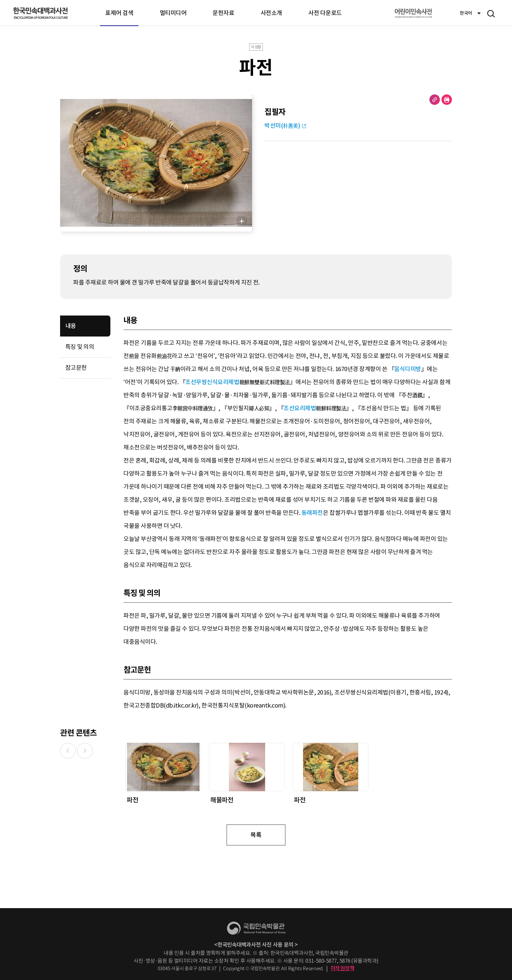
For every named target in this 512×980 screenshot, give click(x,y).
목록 (256, 835)
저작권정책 (343, 968)
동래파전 (312, 513)
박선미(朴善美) (282, 126)
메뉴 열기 (491, 14)
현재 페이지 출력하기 (447, 100)
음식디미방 (408, 369)
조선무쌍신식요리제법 (212, 382)
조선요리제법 (300, 408)
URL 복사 (435, 100)
